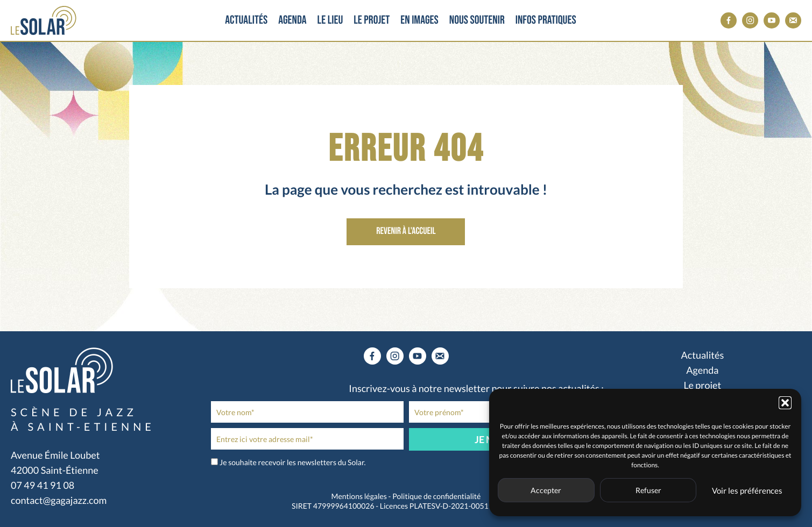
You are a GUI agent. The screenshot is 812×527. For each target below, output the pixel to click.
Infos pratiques (563, 20)
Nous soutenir (494, 20)
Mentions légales (359, 496)
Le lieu (336, 20)
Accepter (546, 490)
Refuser (648, 490)
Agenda (292, 20)
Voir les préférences (747, 490)
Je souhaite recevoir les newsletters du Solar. (293, 462)
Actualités (242, 20)
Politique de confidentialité (436, 496)
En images (434, 20)
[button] (785, 403)
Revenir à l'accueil (406, 232)
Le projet (382, 20)
